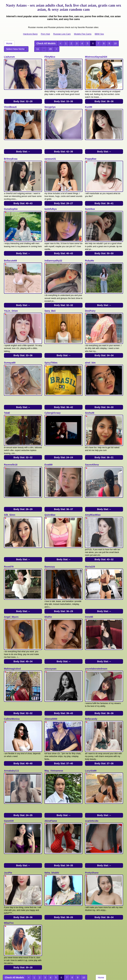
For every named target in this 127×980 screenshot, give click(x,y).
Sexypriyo (50, 104)
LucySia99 (91, 729)
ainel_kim (90, 345)
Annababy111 (11, 729)
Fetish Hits (76, 975)
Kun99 (89, 104)
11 (38, 49)
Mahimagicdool (12, 633)
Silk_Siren (10, 488)
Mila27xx (9, 873)
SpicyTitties (51, 345)
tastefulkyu (51, 200)
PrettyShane (92, 825)
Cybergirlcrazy (53, 392)
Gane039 (9, 776)
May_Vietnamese (54, 729)
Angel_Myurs (11, 584)
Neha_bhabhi (52, 825)
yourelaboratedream (96, 633)
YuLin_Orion (11, 296)
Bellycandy (91, 680)
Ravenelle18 (11, 441)
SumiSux (90, 200)
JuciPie (8, 825)
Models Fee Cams (83, 34)
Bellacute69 (10, 249)
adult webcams (51, 949)
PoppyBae (91, 153)
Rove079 (9, 537)
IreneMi (89, 584)
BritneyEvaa (11, 153)
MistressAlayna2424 (96, 57)
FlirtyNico (50, 57)
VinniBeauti (10, 104)
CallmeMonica (12, 680)
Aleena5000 (51, 680)
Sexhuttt (90, 392)
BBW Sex (99, 34)
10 (115, 43)
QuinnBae (50, 488)
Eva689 (48, 441)
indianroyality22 (53, 249)
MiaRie (48, 584)
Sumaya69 (10, 345)
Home (9, 43)
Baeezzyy (50, 537)
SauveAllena (92, 441)
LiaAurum (9, 57)
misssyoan (50, 633)
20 (50, 49)
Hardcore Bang (30, 34)
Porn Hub (45, 34)
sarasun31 (50, 153)
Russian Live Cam (62, 34)
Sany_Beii (50, 296)
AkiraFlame (51, 776)
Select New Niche (16, 49)
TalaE (7, 392)
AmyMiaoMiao (93, 488)
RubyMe (89, 249)
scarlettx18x (92, 776)
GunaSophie (11, 200)
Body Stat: (23, 98)
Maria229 (90, 537)
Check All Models (46, 43)
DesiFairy (90, 296)
